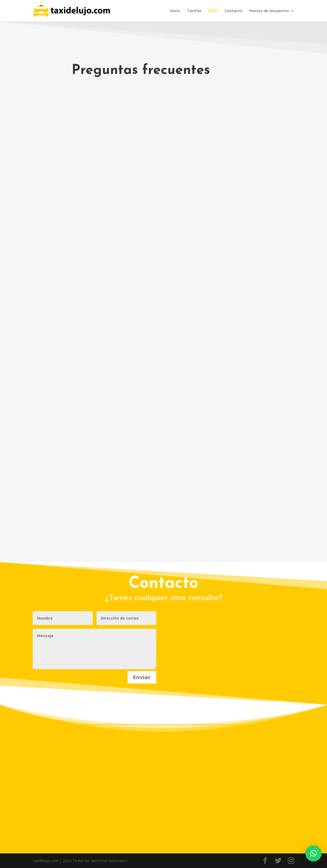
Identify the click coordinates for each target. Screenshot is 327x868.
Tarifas (194, 11)
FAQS (213, 11)
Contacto (233, 11)
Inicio (175, 11)
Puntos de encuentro (269, 11)
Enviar (142, 677)
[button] (313, 853)
